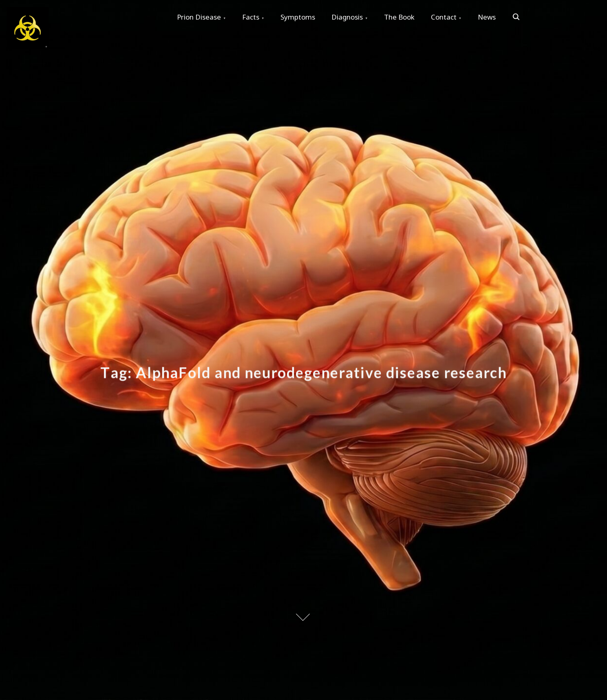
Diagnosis (347, 17)
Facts (251, 17)
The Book (399, 17)
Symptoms (298, 17)
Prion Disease (199, 17)
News (487, 17)
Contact (444, 17)
